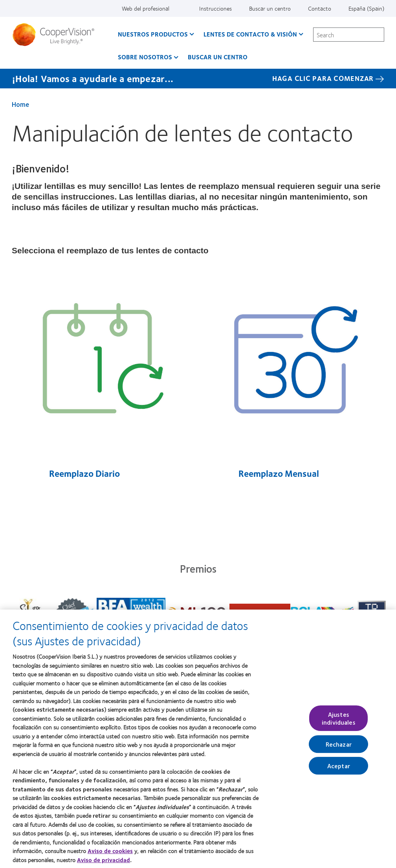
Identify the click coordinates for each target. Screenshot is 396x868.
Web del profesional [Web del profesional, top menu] (146, 8)
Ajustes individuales (339, 723)
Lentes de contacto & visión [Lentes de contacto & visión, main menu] (250, 34)
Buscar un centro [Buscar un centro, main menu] (218, 57)
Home (20, 104)
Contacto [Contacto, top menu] (320, 8)
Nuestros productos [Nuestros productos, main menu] (153, 34)
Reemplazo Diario (83, 473)
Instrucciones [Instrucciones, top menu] (215, 8)
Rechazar (339, 748)
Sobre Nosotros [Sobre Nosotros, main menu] (145, 57)
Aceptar (339, 770)
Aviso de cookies (110, 855)
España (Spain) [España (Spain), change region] (366, 8)
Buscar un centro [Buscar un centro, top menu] (270, 8)
